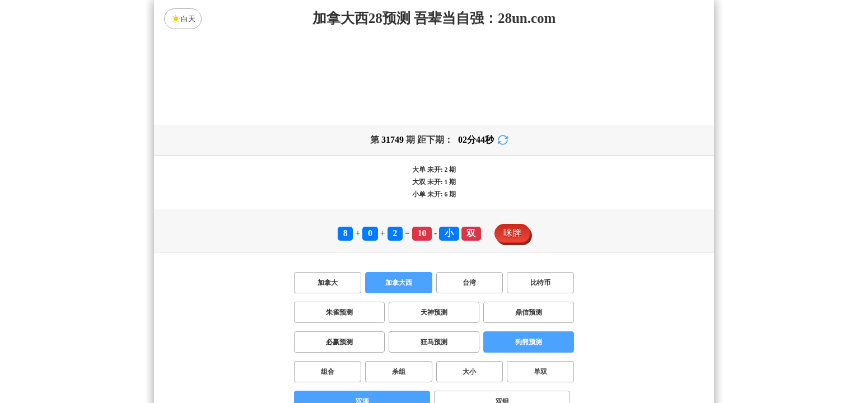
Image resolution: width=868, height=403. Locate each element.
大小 (469, 372)
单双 (540, 372)
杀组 (399, 372)
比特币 (540, 283)
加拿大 (328, 283)
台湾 (469, 283)
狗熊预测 (529, 342)
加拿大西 (399, 283)
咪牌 (512, 233)
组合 (328, 372)
